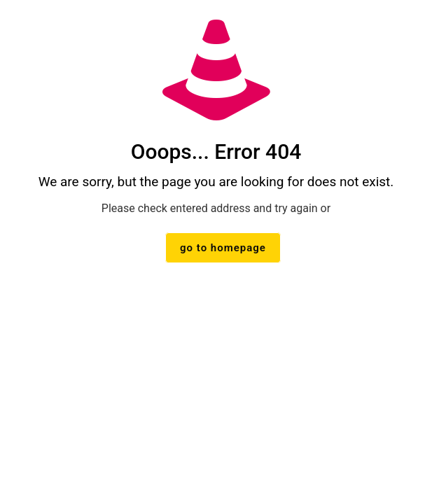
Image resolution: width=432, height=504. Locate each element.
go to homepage (223, 248)
